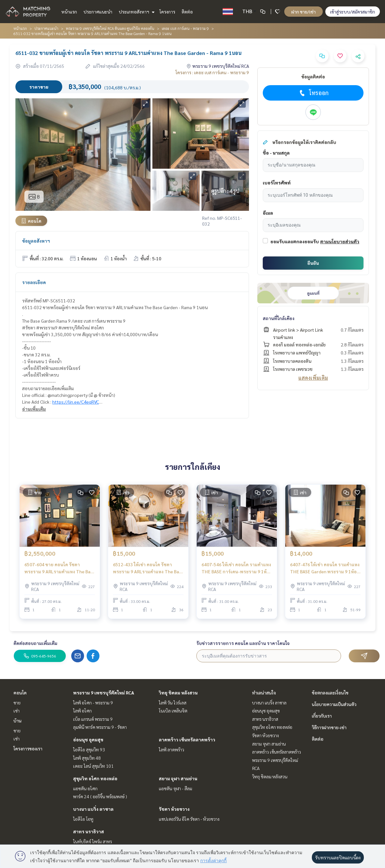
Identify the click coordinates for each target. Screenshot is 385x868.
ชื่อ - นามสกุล (276, 153)
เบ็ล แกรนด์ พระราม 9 (93, 719)
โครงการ (167, 12)
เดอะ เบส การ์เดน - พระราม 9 (185, 28)
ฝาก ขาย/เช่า (304, 12)
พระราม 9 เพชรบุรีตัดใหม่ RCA (104, 693)
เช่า (17, 711)
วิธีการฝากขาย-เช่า (329, 727)
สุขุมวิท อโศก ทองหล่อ (95, 778)
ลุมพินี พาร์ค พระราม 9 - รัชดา (100, 727)
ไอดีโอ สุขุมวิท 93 (89, 749)
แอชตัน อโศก (85, 788)
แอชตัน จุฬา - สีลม (175, 788)
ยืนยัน (313, 263)
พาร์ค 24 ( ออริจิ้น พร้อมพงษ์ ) (100, 796)
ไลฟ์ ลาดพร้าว (171, 749)
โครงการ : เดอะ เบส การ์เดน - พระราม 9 (212, 72)
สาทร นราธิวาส (89, 831)
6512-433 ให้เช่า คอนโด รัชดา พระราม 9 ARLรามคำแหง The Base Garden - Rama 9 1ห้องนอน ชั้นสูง (148, 568)
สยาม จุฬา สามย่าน (178, 778)
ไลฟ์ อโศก (82, 711)
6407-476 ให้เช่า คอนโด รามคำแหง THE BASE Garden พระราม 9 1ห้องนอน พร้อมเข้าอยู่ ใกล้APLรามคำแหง (325, 568)
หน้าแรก (69, 12)
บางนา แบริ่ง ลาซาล (93, 809)
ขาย (17, 702)
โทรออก (313, 93)
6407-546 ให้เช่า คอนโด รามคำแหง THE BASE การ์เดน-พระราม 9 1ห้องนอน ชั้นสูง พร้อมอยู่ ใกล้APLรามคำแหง (237, 568)
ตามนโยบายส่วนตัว (340, 241)
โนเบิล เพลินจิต (173, 711)
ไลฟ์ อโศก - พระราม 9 (93, 702)
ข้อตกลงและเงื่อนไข (330, 693)
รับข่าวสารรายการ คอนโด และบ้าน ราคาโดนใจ (243, 643)
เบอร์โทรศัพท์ (277, 183)
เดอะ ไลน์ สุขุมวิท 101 (93, 766)
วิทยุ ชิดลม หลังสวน (178, 693)
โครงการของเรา (28, 748)
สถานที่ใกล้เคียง (279, 318)
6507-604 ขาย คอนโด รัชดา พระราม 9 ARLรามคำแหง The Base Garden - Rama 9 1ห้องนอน (60, 568)
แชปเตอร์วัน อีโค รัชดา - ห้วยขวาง (189, 819)
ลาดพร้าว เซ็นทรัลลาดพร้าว (187, 739)
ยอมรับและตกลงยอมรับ (295, 241)
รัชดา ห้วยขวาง (174, 809)
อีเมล (268, 213)
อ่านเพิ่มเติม (34, 409)
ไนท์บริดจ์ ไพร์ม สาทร (93, 841)
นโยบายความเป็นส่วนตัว (334, 704)
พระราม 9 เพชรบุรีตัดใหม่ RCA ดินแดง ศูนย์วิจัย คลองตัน (110, 28)
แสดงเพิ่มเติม (313, 378)
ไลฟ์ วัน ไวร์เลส (173, 702)
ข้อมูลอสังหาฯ (36, 241)
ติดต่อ (187, 12)
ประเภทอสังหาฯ (136, 12)
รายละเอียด (34, 282)
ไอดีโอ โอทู (83, 819)
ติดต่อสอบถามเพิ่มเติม (35, 643)
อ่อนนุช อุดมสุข (88, 739)
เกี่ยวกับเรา (322, 716)
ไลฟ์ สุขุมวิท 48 (87, 758)
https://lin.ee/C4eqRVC (76, 402)
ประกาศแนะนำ (98, 12)
